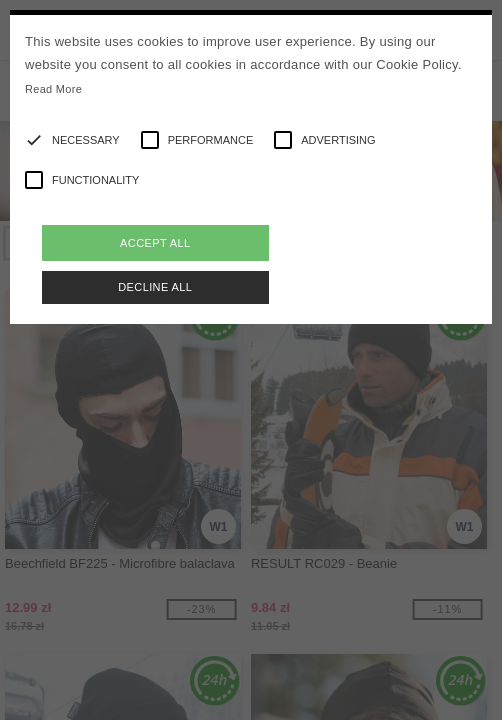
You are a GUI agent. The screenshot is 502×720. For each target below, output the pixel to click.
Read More (53, 89)
